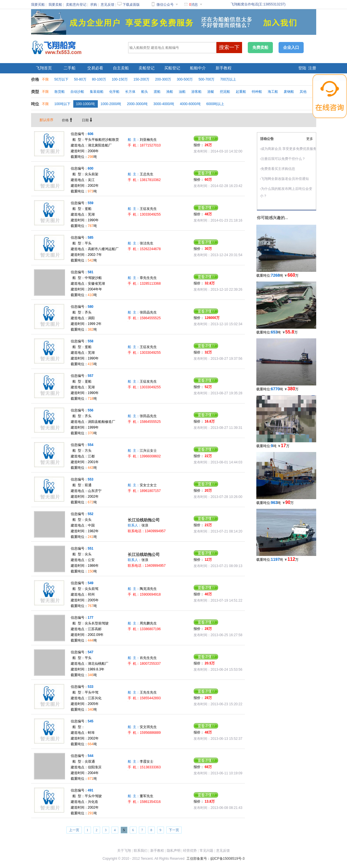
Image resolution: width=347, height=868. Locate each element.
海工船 (273, 92)
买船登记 (172, 68)
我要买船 (38, 5)
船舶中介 (198, 68)
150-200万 (141, 79)
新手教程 (224, 68)
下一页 (174, 830)
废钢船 (289, 92)
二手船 (70, 68)
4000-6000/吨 (190, 104)
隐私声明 (174, 851)
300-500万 (185, 79)
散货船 (60, 92)
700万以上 (228, 79)
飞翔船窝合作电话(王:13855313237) (258, 4)
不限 (45, 79)
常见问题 (206, 851)
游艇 (211, 92)
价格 (68, 120)
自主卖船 (121, 68)
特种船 (257, 92)
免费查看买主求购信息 (278, 169)
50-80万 (80, 79)
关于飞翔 (124, 851)
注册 (312, 68)
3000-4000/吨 (164, 104)
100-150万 (120, 79)
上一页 (74, 830)
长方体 (130, 92)
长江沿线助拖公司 (144, 520)
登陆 (302, 68)
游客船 (196, 92)
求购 (94, 5)
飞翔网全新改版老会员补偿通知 (285, 179)
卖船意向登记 (76, 5)
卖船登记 (147, 68)
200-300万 (163, 79)
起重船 (241, 92)
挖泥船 (225, 92)
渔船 (170, 92)
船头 (145, 92)
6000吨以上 (215, 104)
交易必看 (95, 68)
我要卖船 (55, 5)
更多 (310, 139)
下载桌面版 (131, 5)
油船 (182, 92)
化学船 (114, 92)
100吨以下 (62, 104)
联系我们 (141, 851)
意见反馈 (107, 5)
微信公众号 (165, 5)
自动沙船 (77, 92)
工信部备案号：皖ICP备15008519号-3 (216, 859)
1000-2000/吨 (111, 104)
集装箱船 (97, 92)
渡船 (157, 92)
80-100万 (99, 79)
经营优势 (190, 851)
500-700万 (206, 79)
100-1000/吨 (86, 104)
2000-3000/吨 (137, 104)
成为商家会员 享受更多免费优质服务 (289, 149)
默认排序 (46, 120)
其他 (303, 92)
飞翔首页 (44, 68)
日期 (88, 120)
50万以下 (61, 79)
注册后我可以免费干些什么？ (283, 159)
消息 (193, 5)
